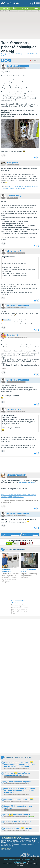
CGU (15, 861)
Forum (4, 8)
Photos (23, 8)
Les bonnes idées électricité (19, 602)
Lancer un (11, 535)
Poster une (30, 535)
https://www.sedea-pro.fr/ (27, 483)
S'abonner (34, 60)
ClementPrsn (7, 320)
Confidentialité (17, 862)
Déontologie (25, 861)
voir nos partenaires (5, 850)
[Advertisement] (20, 465)
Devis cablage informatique (8, 571)
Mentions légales (26, 860)
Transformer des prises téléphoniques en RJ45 (19, 47)
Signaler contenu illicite (15, 860)
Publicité (31, 861)
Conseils (35, 8)
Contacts (5, 860)
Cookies (24, 862)
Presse (19, 861)
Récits (14, 8)
